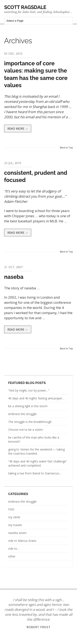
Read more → (18, 128)
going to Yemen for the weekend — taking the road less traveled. (36, 451)
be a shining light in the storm (28, 406)
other (12, 556)
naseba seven (17, 533)
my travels (15, 525)
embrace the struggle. (23, 414)
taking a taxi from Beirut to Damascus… (35, 473)
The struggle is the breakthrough (30, 422)
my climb (14, 517)
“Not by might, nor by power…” (29, 390)
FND (11, 509)
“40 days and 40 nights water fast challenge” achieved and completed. (38, 463)
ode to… (14, 548)
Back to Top (66, 147)
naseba (14, 277)
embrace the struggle (22, 501)
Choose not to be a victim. (26, 430)
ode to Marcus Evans (22, 541)
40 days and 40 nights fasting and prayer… (36, 398)
